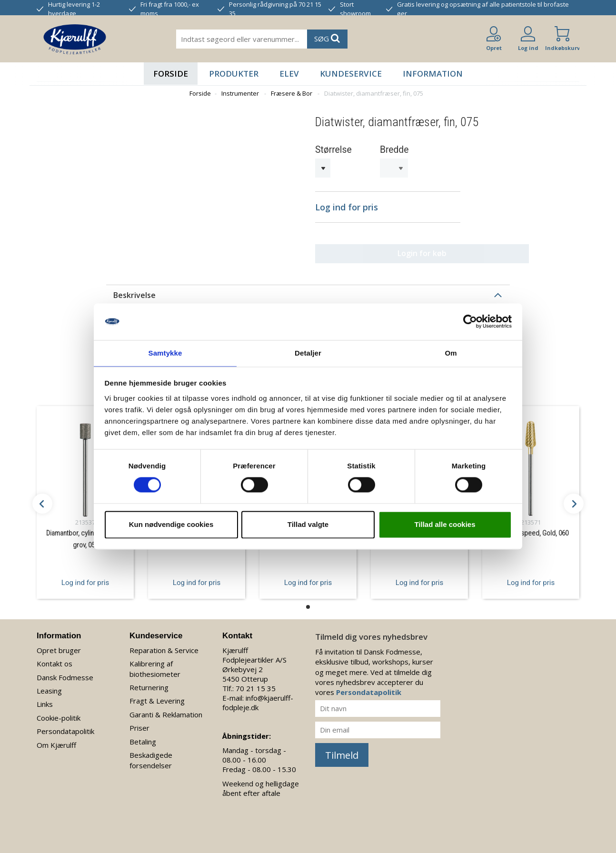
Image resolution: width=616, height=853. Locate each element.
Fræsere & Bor (292, 93)
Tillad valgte (308, 525)
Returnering (149, 683)
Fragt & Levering (157, 697)
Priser (139, 724)
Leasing (49, 686)
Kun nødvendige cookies (171, 525)
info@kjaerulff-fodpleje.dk (258, 698)
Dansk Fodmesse (65, 673)
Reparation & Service (164, 646)
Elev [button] (289, 74)
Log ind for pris (85, 578)
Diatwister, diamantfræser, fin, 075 (374, 93)
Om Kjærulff (56, 741)
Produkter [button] (234, 74)
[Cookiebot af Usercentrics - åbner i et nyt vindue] (470, 321)
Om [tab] (451, 352)
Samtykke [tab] (165, 352)
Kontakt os (55, 660)
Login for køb (388, 249)
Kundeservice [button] (351, 74)
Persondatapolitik (65, 727)
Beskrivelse (134, 291)
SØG (327, 38)
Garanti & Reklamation (166, 710)
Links (45, 700)
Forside (171, 74)
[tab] (308, 291)
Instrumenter (240, 93)
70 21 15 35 (256, 684)
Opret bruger (59, 646)
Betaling (143, 737)
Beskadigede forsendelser (151, 756)
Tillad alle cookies (445, 525)
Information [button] (433, 74)
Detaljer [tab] (308, 352)
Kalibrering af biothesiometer (155, 665)
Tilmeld (342, 751)
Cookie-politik (59, 714)
